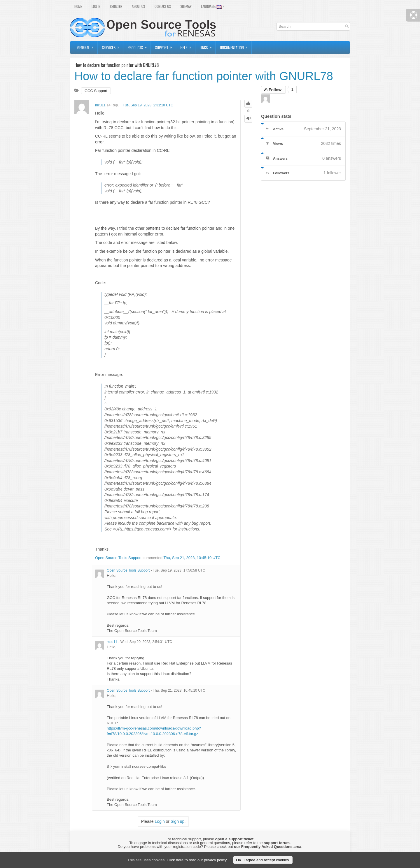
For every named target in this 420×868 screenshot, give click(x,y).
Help (188, 46)
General (87, 46)
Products (139, 46)
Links (208, 46)
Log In (96, 6)
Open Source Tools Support (118, 558)
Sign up (177, 821)
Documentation (236, 46)
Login (160, 821)
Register (116, 6)
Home (78, 6)
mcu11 (100, 105)
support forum (277, 843)
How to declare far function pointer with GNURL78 (204, 76)
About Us (138, 6)
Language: (214, 6)
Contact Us (163, 6)
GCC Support (96, 91)
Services (113, 46)
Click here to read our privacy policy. (197, 860)
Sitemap (186, 6)
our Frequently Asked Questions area (268, 847)
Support (166, 46)
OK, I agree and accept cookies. (263, 860)
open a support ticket (234, 839)
